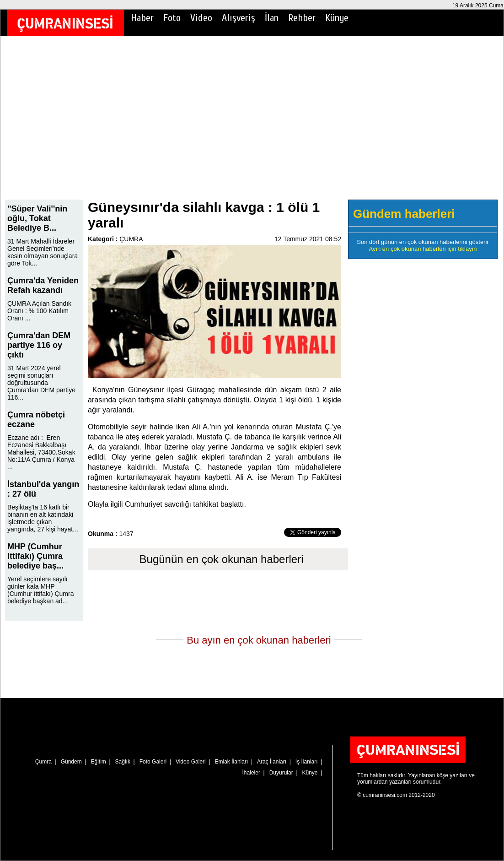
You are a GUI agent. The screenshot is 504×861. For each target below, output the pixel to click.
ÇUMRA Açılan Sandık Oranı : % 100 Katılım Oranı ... (39, 311)
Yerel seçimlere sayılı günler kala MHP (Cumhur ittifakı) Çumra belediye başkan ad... (40, 590)
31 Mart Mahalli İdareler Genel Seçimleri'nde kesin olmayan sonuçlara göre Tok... (43, 252)
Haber (142, 18)
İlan (272, 18)
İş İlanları (307, 762)
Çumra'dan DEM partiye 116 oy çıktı (39, 345)
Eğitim (98, 762)
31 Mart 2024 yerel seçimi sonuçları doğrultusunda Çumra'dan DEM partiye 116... (41, 383)
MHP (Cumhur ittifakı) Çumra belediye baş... (35, 556)
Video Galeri (191, 762)
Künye (337, 18)
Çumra (43, 762)
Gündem (71, 762)
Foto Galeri (153, 762)
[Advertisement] (252, 124)
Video (201, 18)
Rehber (302, 18)
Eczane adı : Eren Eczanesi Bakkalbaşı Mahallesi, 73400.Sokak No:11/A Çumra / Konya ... (41, 452)
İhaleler (251, 773)
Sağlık (123, 762)
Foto (172, 18)
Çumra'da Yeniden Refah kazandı (43, 285)
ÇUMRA (131, 239)
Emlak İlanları (232, 762)
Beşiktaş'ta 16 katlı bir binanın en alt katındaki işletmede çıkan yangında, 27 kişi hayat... (43, 518)
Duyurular (281, 773)
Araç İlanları (272, 762)
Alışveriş (239, 18)
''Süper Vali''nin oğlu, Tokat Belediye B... (37, 218)
